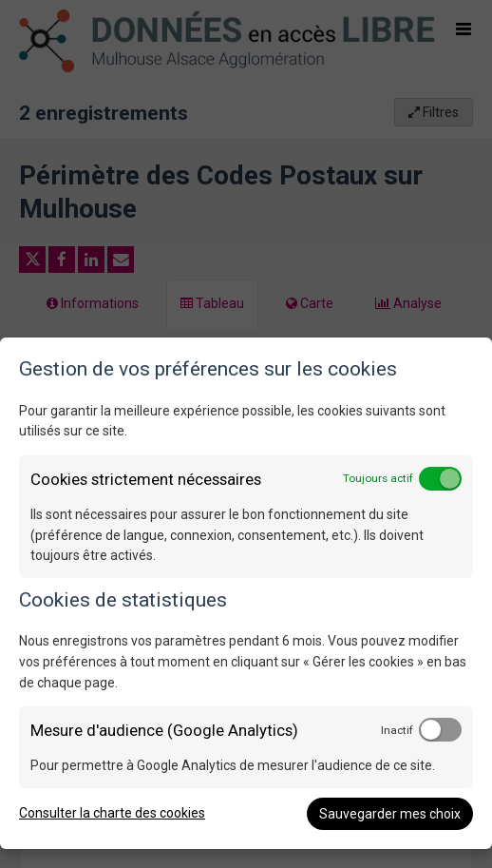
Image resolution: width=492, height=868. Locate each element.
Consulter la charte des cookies (112, 813)
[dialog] (246, 593)
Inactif (397, 730)
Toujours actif (378, 478)
